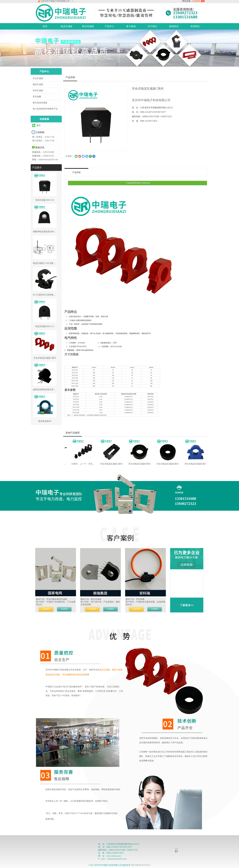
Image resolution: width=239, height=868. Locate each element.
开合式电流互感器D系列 (192, 464)
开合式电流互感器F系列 (135, 464)
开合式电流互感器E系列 (164, 464)
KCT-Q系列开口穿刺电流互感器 (47, 295)
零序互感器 (38, 91)
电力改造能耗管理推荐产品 (45, 109)
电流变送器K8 (45, 421)
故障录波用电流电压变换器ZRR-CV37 (50, 390)
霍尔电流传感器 (40, 103)
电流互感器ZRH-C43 (45, 200)
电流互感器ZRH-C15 (45, 326)
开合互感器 (38, 78)
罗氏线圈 (37, 97)
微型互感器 (38, 84)
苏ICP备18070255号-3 (141, 865)
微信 (36, 125)
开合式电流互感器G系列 (107, 464)
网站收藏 (186, 1)
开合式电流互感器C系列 (45, 358)
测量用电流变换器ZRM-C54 (45, 232)
